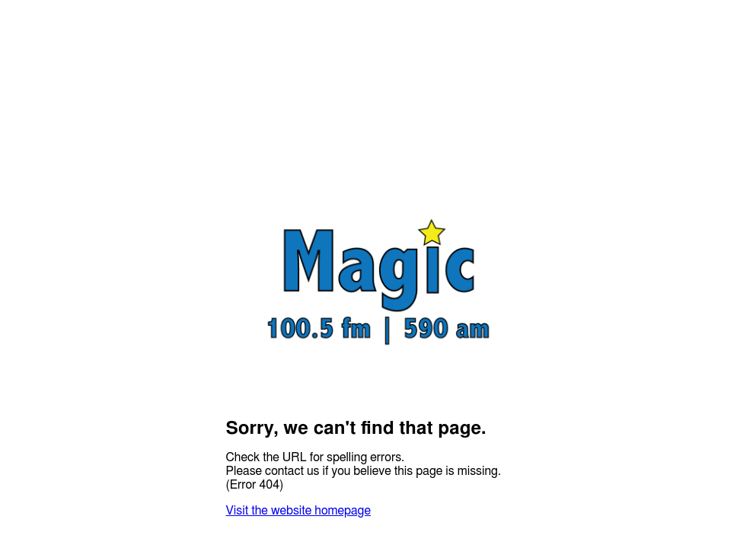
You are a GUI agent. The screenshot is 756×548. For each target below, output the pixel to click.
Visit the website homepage (298, 511)
